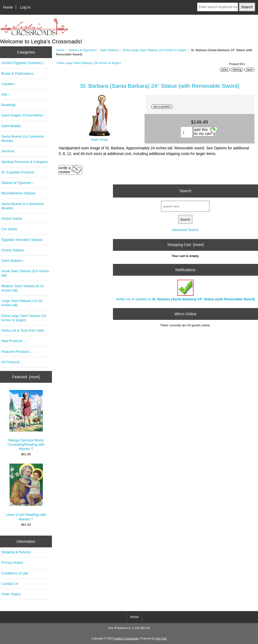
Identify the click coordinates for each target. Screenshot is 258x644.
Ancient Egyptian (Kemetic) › (23, 63)
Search (185, 191)
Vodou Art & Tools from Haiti (23, 330)
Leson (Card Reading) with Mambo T (26, 492)
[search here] (185, 206)
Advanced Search (185, 230)
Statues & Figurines (82, 50)
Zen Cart (161, 639)
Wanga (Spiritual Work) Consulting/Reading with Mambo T (26, 420)
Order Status (11, 594)
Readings (9, 105)
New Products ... (14, 341)
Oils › (5, 94)
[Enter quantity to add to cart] (187, 132)
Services (8, 151)
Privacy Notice (12, 562)
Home (8, 7)
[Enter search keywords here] (218, 7)
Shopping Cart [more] (185, 245)
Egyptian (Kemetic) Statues (22, 240)
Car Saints (9, 229)
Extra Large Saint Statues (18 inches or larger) (155, 50)
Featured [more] (26, 377)
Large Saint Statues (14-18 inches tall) (22, 303)
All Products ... (12, 362)
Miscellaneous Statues (18, 193)
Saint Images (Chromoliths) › (23, 115)
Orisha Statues (13, 250)
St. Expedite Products (18, 172)
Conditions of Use (15, 573)
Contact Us (10, 584)
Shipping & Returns (16, 552)
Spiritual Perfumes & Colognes (25, 162)
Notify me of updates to (185, 290)
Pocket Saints (12, 219)
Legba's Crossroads (126, 639)
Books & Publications (17, 73)
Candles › (9, 84)
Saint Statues (109, 50)
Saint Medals (11, 126)
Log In (25, 7)
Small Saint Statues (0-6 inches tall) (25, 273)
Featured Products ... (17, 352)
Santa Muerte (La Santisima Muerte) (22, 139)
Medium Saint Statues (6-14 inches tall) (22, 288)
